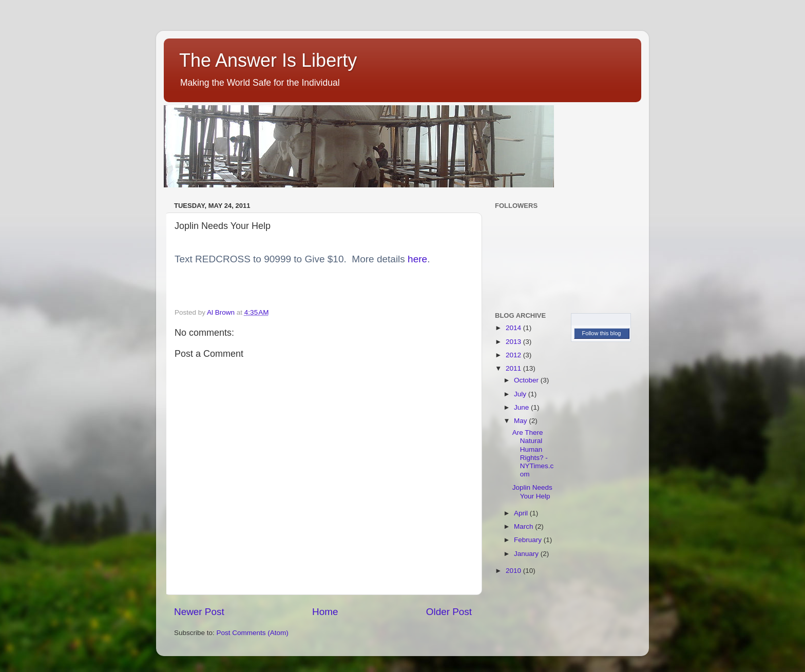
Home (325, 612)
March (524, 526)
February (529, 540)
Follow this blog (602, 333)
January (527, 554)
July (521, 394)
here (417, 259)
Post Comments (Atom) (253, 633)
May (521, 421)
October (527, 380)
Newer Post (199, 612)
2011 (514, 368)
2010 (514, 571)
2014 (514, 328)
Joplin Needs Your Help (532, 492)
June (522, 407)
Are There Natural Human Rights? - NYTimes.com (533, 453)
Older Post (449, 612)
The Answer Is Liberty (268, 60)
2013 (514, 342)
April (522, 513)
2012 (514, 355)
